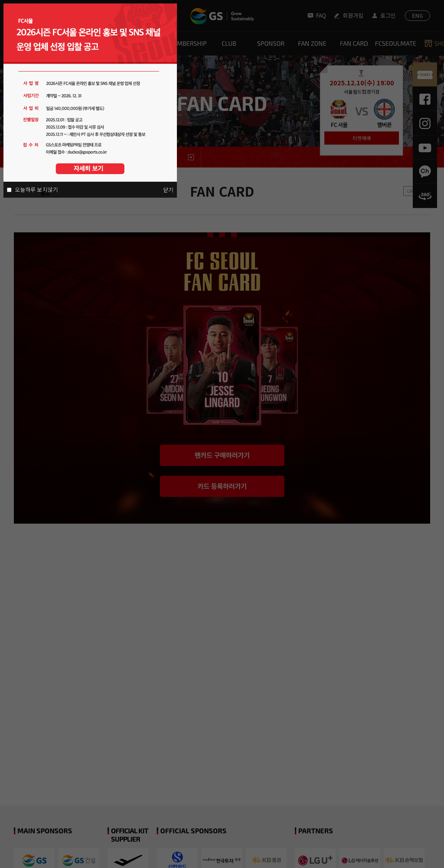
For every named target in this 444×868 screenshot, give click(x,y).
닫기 (168, 190)
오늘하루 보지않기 (36, 189)
